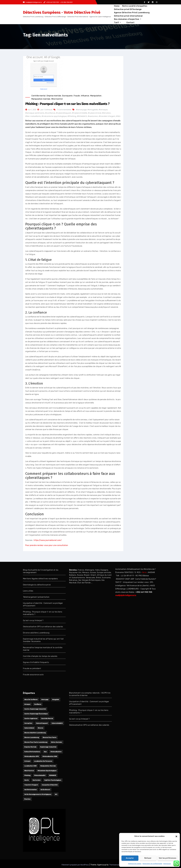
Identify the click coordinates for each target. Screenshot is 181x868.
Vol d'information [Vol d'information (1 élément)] (31, 790)
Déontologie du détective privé (37, 585)
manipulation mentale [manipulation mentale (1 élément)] (48, 766)
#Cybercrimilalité (80, 113)
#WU (118, 116)
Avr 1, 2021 (32, 110)
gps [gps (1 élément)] (45, 752)
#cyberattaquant (64, 113)
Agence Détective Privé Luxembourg (132, 13)
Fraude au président (32, 668)
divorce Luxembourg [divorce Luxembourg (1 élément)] (32, 737)
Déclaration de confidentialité (152, 864)
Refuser (148, 858)
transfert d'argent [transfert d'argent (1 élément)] (31, 785)
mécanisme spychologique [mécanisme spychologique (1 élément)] (47, 771)
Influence (85, 96)
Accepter (130, 858)
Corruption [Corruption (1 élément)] (28, 723)
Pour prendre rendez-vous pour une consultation (47, 545)
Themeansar (114, 865)
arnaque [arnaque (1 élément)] (27, 704)
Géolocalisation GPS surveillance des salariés (43, 627)
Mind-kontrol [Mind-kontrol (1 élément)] (29, 771)
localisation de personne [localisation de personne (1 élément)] (43, 761)
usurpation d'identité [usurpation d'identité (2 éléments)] (50, 785)
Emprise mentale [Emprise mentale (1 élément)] (30, 747)
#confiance (50, 113)
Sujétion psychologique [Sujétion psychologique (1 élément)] (53, 780)
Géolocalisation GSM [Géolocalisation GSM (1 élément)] (50, 756)
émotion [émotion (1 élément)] (27, 799)
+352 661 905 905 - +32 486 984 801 (58, 2)
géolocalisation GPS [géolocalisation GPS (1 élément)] (32, 756)
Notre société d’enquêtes (135, 6)
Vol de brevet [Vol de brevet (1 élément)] (45, 790)
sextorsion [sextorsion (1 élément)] (37, 780)
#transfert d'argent (107, 116)
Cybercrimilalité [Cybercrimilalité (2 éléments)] (57, 723)
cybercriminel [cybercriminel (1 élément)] (29, 728)
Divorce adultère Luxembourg (36, 633)
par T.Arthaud (46, 110)
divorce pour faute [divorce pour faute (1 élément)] (50, 737)
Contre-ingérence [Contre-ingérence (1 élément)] (31, 718)
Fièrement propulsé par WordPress (75, 865)
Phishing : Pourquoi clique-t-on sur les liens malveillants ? (67, 104)
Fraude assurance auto (33, 675)
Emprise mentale (54, 96)
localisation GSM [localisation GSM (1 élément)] (30, 766)
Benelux (73, 570)
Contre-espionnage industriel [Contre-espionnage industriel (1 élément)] (35, 709)
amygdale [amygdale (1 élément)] (56, 700)
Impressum (167, 864)
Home (117, 6)
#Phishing (72, 116)
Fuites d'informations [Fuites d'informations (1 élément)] (32, 752)
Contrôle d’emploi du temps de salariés (40, 656)
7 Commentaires (64, 110)
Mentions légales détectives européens (40, 579)
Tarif (147, 19)
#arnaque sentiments (35, 113)
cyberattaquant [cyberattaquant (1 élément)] (42, 723)
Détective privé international (128, 16)
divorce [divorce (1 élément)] (41, 728)
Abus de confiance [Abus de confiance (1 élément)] (31, 700)
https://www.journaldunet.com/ (48, 540)
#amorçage (81, 110)
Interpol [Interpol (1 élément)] (27, 761)
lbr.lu (144, 572)
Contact (118, 22)
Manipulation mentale (41, 99)
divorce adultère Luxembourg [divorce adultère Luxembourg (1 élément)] (35, 733)
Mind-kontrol (57, 99)
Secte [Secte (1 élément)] (27, 780)
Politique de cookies (135, 864)
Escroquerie (67, 96)
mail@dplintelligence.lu (32, 2)
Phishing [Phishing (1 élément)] (27, 775)
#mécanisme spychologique (54, 116)
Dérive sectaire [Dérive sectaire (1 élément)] (57, 742)
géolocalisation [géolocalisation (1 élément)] (56, 752)
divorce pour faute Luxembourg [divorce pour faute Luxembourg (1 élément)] (36, 742)
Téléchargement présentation (36, 597)
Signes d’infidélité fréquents (36, 662)
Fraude (77, 96)
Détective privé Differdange (128, 9)
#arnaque (103, 110)
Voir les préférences (168, 858)
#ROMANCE (82, 116)
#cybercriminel (95, 113)
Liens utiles (28, 591)
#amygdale (93, 110)
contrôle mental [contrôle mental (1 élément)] (47, 718)
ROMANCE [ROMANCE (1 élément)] (53, 775)
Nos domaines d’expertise (128, 19)
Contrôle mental (38, 96)
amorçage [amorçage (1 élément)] (45, 700)
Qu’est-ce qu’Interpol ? (33, 620)
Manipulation (96, 96)
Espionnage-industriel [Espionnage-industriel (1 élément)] (48, 747)
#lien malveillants (33, 116)
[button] (176, 836)
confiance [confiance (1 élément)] (38, 704)
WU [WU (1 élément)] (56, 794)
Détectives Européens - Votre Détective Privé (62, 12)
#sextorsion (93, 116)
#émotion (106, 113)
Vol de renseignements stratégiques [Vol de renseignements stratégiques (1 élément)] (38, 794)
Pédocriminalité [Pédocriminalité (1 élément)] (40, 775)
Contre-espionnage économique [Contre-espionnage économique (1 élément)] (36, 714)
